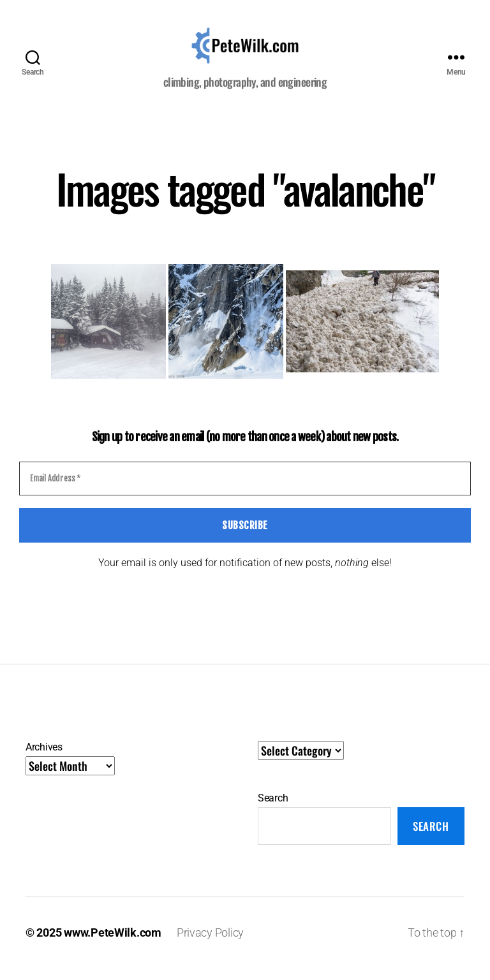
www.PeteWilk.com (113, 944)
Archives (44, 759)
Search (273, 810)
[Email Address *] (245, 490)
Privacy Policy (210, 944)
